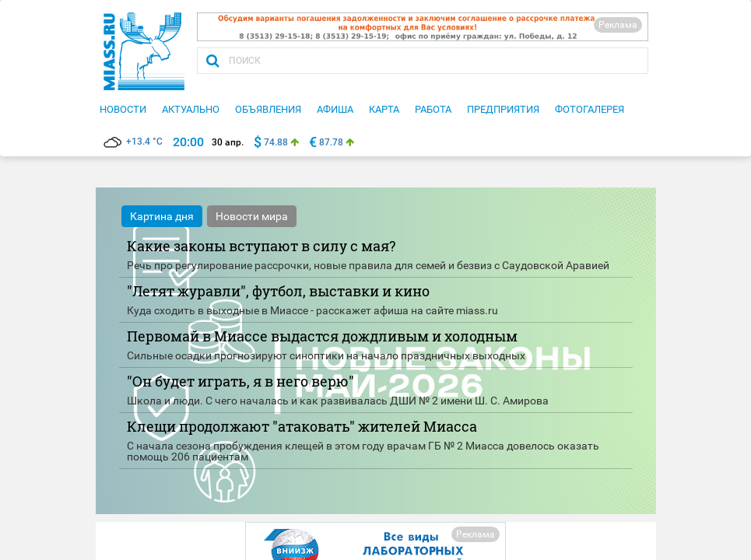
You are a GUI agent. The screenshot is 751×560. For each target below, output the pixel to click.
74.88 (276, 142)
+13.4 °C (133, 142)
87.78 (331, 142)
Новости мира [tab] (252, 216)
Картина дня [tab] (162, 216)
